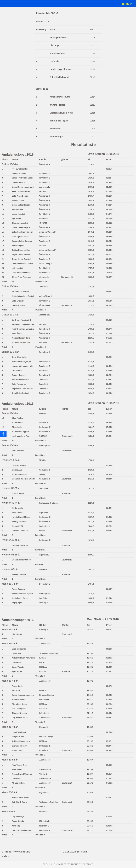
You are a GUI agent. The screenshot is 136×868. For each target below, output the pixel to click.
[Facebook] (3, 434)
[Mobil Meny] (127, 4)
